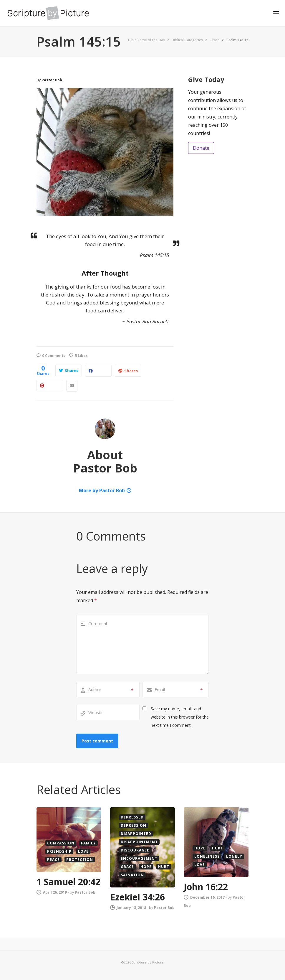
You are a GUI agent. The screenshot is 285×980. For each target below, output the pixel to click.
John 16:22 (206, 887)
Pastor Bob (52, 80)
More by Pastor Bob (102, 490)
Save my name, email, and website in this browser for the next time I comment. (180, 717)
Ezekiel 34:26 (137, 897)
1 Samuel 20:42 (68, 882)
